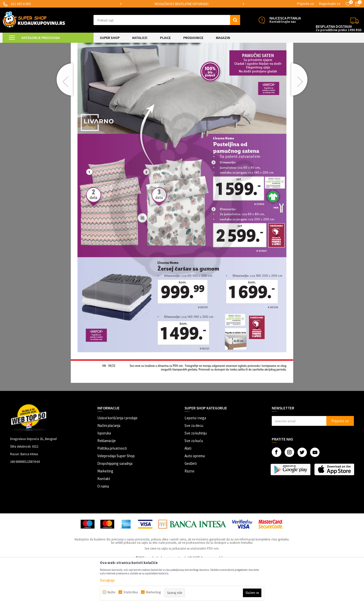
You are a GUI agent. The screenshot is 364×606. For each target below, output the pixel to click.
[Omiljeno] (348, 4)
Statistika (131, 592)
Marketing (105, 514)
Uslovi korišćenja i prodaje (117, 461)
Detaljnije (107, 580)
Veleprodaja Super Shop (116, 499)
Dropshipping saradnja (115, 506)
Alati (188, 491)
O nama (103, 529)
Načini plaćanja (109, 468)
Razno (189, 514)
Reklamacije (107, 483)
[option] (201, 4)
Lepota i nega (195, 461)
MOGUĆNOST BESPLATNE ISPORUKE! (201, 4)
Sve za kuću (194, 483)
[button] (167, 20)
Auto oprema (195, 499)
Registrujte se (330, 4)
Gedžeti (191, 506)
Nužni (111, 592)
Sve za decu (194, 468)
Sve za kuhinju (196, 476)
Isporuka (104, 476)
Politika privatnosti (112, 491)
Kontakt (104, 521)
